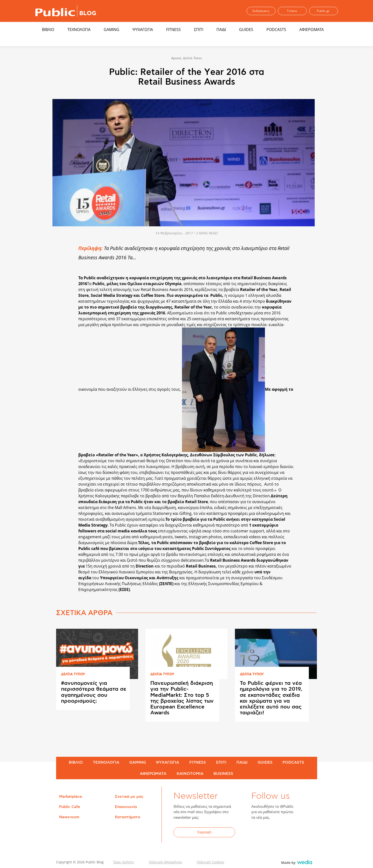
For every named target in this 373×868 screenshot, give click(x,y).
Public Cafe (70, 807)
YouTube (282, 833)
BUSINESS (223, 774)
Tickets (292, 11)
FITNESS (173, 30)
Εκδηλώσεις (261, 11)
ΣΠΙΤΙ (199, 30)
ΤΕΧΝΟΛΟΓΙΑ (79, 30)
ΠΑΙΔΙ (221, 30)
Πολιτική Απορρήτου (166, 862)
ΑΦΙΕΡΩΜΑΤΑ (312, 30)
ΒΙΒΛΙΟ (48, 30)
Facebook (258, 833)
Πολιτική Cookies (210, 862)
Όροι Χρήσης (124, 862)
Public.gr (323, 11)
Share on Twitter (63, 258)
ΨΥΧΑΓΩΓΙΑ (143, 30)
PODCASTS (276, 30)
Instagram (294, 833)
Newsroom (69, 817)
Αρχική (176, 58)
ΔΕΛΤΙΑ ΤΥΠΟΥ (73, 674)
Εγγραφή (204, 832)
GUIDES (246, 30)
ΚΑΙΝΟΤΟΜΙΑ (190, 774)
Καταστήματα (127, 817)
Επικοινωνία (126, 807)
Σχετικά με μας (129, 797)
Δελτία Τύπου (192, 58)
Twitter (270, 833)
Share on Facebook (63, 248)
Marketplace (71, 797)
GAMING (111, 30)
